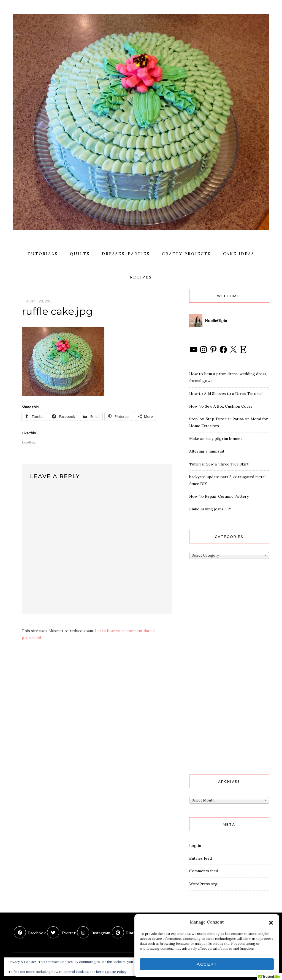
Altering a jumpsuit (207, 451)
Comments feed (204, 871)
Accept (207, 964)
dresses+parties (126, 254)
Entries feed (200, 858)
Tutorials (43, 254)
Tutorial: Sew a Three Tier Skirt (219, 464)
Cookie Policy (116, 972)
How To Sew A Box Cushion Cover (221, 406)
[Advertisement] (211, 676)
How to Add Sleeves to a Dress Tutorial (226, 394)
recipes (141, 277)
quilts (80, 254)
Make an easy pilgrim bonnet (216, 438)
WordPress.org (203, 884)
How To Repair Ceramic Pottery (219, 496)
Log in (195, 846)
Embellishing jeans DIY (210, 509)
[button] (271, 922)
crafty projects (186, 254)
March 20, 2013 (39, 301)
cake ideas (239, 254)
